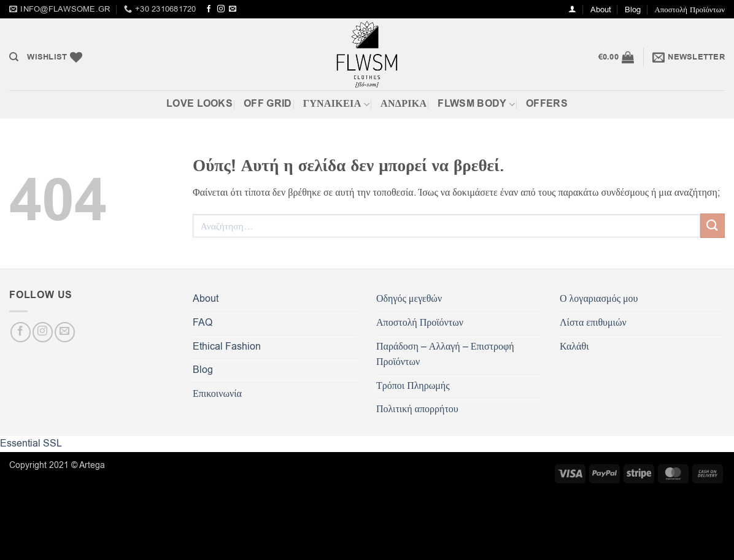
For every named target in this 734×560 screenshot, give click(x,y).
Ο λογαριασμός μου (599, 299)
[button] (572, 9)
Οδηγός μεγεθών (409, 299)
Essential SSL (31, 443)
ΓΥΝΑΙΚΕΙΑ (336, 104)
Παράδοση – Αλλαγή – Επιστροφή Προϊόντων (445, 355)
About (601, 10)
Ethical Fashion (227, 347)
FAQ (203, 323)
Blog (633, 10)
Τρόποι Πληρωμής (413, 386)
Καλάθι (574, 347)
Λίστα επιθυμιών (593, 323)
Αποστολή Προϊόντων (690, 10)
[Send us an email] (233, 9)
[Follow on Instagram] (221, 9)
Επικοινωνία (217, 394)
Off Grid (268, 104)
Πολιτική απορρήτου (417, 409)
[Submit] (713, 225)
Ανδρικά (404, 104)
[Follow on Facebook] (209, 9)
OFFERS (547, 104)
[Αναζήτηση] (14, 57)
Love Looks (199, 104)
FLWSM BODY (476, 104)
